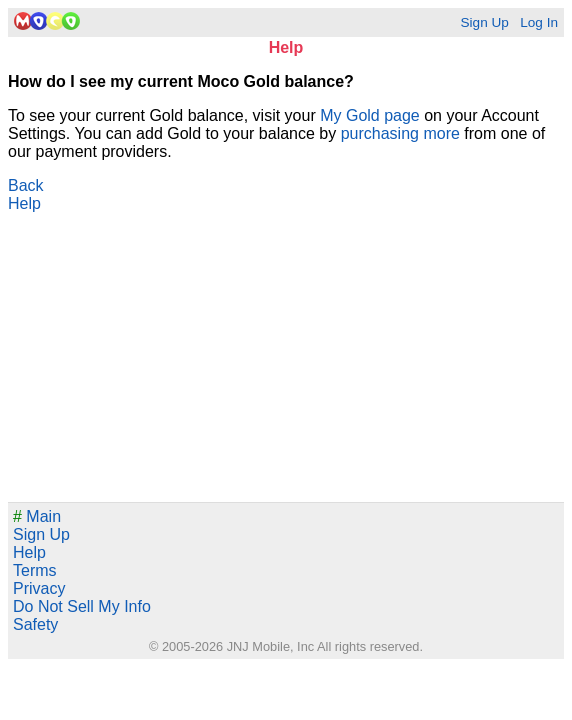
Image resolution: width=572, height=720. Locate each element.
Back (26, 185)
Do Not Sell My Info (82, 606)
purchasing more (400, 133)
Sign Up (484, 22)
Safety (35, 624)
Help (24, 203)
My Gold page (370, 115)
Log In (539, 22)
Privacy (39, 588)
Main (37, 516)
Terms (35, 570)
